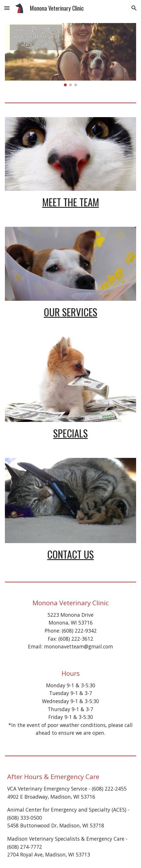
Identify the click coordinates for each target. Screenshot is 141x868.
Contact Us (70, 554)
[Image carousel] (70, 55)
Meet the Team (71, 202)
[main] (70, 202)
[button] (7, 8)
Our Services (70, 312)
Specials (70, 433)
